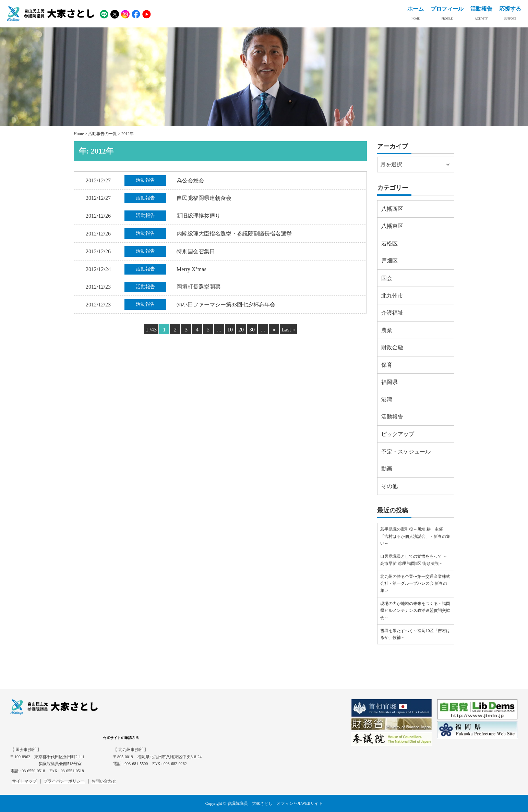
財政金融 (392, 347)
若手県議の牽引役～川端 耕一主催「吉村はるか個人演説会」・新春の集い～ (415, 536)
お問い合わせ (104, 781)
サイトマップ (24, 781)
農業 (387, 330)
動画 (387, 469)
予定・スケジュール (406, 452)
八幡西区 (392, 209)
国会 (387, 278)
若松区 (389, 244)
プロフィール (447, 14)
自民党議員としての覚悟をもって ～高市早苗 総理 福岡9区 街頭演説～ (414, 560)
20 (241, 330)
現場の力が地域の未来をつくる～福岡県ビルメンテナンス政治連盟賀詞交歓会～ (415, 611)
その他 (389, 486)
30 (252, 330)
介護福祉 (392, 313)
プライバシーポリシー (64, 781)
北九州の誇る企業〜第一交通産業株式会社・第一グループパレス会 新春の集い (415, 584)
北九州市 (392, 296)
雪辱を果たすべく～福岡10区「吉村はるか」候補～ (415, 634)
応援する (510, 14)
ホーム (416, 14)
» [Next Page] (274, 330)
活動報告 (481, 14)
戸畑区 (389, 261)
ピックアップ (398, 434)
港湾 (387, 399)
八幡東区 (392, 226)
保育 (387, 365)
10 (230, 330)
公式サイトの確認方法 (121, 738)
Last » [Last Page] (288, 330)
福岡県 (389, 382)
